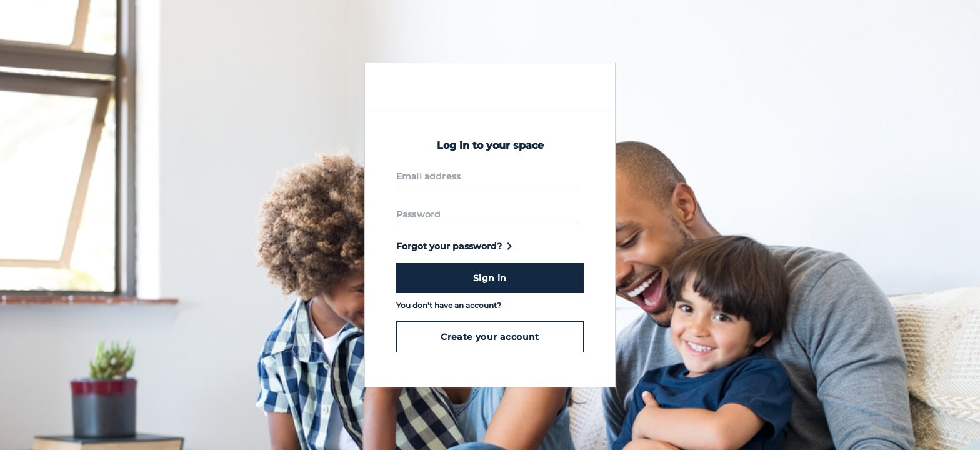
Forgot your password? (457, 246)
